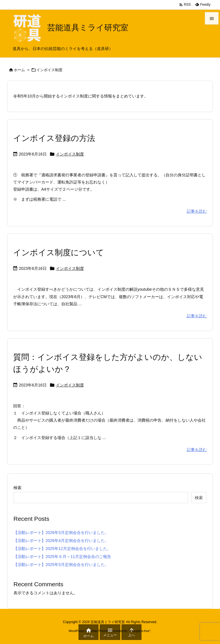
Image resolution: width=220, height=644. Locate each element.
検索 (17, 488)
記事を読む (197, 211)
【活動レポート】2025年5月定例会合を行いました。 (61, 565)
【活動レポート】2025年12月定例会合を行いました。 (62, 549)
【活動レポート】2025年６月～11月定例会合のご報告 (62, 557)
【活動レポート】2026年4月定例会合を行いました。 (61, 541)
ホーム (19, 70)
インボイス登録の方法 (54, 138)
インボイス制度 (70, 154)
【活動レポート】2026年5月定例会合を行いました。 (61, 533)
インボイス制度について (59, 253)
